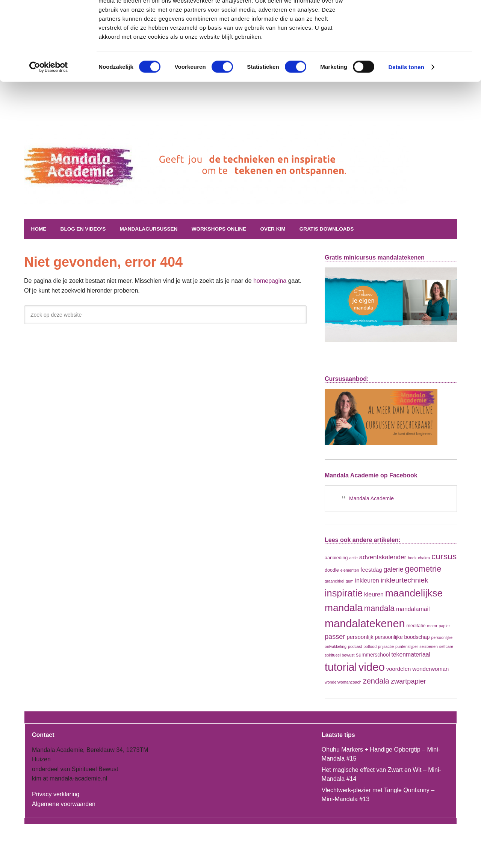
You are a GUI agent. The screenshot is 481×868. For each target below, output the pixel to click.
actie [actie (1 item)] (353, 558)
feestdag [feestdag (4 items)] (371, 569)
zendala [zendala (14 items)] (376, 681)
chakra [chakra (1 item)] (424, 558)
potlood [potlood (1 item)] (370, 646)
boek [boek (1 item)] (412, 558)
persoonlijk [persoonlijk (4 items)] (360, 637)
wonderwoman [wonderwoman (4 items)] (430, 669)
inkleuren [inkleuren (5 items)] (367, 580)
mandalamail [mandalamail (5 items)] (413, 609)
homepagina (270, 281)
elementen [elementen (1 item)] (350, 570)
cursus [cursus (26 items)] (444, 556)
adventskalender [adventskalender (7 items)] (383, 557)
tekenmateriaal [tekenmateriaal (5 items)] (411, 654)
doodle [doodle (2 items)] (332, 570)
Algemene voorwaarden (64, 804)
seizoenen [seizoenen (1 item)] (429, 646)
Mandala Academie (116, 183)
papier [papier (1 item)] (445, 625)
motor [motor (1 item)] (432, 625)
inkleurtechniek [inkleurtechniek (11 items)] (405, 580)
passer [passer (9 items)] (335, 637)
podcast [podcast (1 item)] (355, 646)
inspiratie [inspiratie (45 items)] (344, 593)
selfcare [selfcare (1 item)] (446, 646)
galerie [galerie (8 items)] (394, 569)
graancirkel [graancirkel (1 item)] (334, 581)
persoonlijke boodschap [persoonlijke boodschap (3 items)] (402, 637)
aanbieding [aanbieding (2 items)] (336, 558)
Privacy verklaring (56, 794)
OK (418, 19)
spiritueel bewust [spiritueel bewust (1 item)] (340, 655)
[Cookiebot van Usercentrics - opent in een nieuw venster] (49, 103)
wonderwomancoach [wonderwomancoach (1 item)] (343, 682)
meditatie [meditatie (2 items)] (416, 625)
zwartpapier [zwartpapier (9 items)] (408, 681)
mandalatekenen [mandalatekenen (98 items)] (365, 623)
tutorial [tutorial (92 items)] (341, 667)
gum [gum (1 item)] (350, 581)
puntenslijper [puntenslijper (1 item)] (407, 646)
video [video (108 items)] (372, 667)
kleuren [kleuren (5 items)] (374, 594)
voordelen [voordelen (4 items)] (399, 669)
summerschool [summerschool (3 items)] (373, 654)
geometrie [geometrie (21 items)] (423, 568)
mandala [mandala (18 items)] (379, 608)
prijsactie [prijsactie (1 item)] (386, 646)
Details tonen (406, 103)
